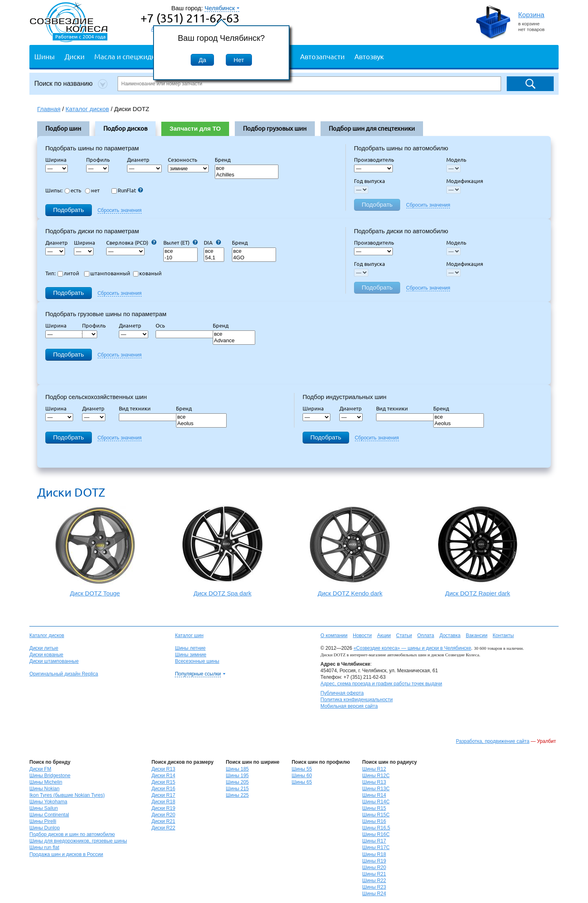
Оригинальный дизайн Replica (64, 674)
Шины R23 (374, 887)
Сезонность (183, 160)
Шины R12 (374, 769)
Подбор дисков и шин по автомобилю (72, 834)
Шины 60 (302, 776)
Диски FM (40, 769)
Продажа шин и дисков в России (66, 854)
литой (68, 273)
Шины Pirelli (43, 821)
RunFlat (127, 190)
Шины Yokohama (48, 802)
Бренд (223, 160)
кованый (147, 273)
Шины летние (190, 648)
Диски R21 (163, 821)
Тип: (50, 273)
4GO (254, 258)
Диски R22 (163, 828)
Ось (163, 326)
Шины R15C (376, 815)
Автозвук (369, 56)
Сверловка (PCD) (131, 243)
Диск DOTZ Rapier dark (478, 550)
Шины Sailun (44, 808)
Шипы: (54, 190)
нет (92, 190)
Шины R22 (374, 881)
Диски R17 (163, 795)
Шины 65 (302, 782)
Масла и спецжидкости (132, 56)
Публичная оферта (342, 693)
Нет (239, 60)
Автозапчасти (322, 56)
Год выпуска (370, 181)
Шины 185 (237, 769)
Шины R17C (376, 847)
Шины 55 (302, 769)
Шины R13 (374, 782)
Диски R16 (163, 789)
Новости (362, 635)
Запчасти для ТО (195, 128)
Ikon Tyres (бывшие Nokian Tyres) (67, 795)
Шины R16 (374, 821)
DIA (212, 243)
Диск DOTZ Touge (95, 551)
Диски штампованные (54, 661)
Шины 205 (237, 782)
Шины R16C (376, 834)
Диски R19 (163, 808)
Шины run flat (44, 847)
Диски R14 (163, 776)
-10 (180, 258)
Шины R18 (374, 854)
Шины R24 (374, 894)
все (247, 168)
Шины (45, 56)
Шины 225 (237, 795)
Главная (49, 109)
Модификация (465, 181)
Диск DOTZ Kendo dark (350, 550)
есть (73, 190)
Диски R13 (163, 769)
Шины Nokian (45, 789)
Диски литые (44, 648)
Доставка (450, 635)
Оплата (426, 635)
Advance (234, 341)
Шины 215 (237, 789)
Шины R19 (374, 861)
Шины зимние (190, 655)
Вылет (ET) (180, 243)
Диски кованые (46, 655)
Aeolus (201, 424)
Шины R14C (376, 802)
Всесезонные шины (197, 661)
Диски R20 (163, 815)
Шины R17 (374, 841)
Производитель (374, 160)
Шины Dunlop (45, 828)
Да (202, 60)
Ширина (56, 160)
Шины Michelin (46, 782)
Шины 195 (237, 776)
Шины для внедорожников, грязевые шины (78, 841)
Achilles (247, 175)
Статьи (404, 635)
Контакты (503, 635)
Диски (75, 56)
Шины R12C (376, 776)
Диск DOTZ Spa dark (222, 550)
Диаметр (141, 160)
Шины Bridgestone (50, 776)
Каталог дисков (47, 635)
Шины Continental (49, 815)
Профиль (100, 160)
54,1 (214, 258)
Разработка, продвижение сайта (493, 741)
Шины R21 (374, 874)
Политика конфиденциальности (357, 700)
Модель (456, 160)
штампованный (107, 273)
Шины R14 (374, 795)
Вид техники (137, 408)
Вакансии (477, 635)
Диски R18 (163, 802)
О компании (334, 635)
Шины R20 (374, 867)
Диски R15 (163, 782)
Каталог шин (189, 635)
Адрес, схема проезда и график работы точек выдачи (381, 684)
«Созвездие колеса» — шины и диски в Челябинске (412, 648)
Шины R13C (376, 789)
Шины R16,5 (376, 828)
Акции (384, 635)
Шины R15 (374, 808)
